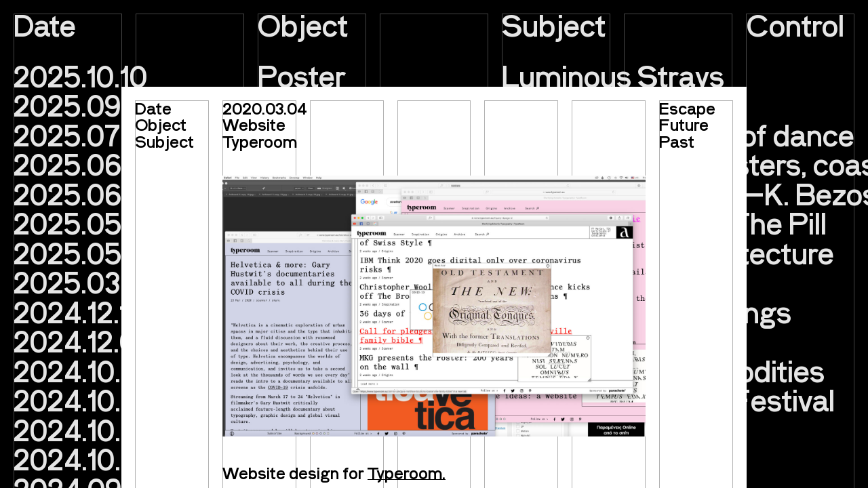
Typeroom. (407, 473)
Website (254, 124)
